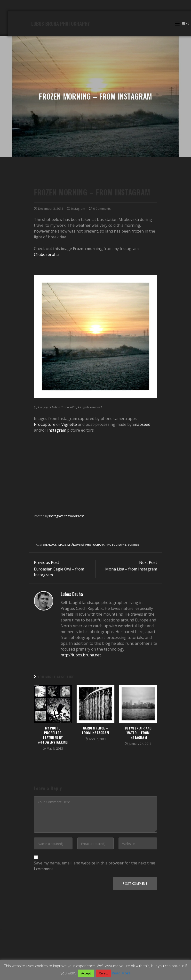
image (62, 618)
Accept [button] (86, 973)
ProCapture (45, 498)
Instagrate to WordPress (67, 589)
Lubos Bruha (72, 668)
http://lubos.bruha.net (81, 729)
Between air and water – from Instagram (138, 806)
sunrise (133, 618)
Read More (121, 973)
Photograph (95, 618)
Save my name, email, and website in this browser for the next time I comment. (95, 939)
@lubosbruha (46, 328)
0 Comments (102, 282)
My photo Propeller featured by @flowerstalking (53, 808)
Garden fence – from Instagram (95, 804)
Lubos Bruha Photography (61, 61)
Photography (116, 618)
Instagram (78, 282)
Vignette (69, 498)
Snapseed (141, 498)
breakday (49, 618)
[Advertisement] (95, 546)
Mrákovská (76, 618)
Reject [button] (103, 973)
